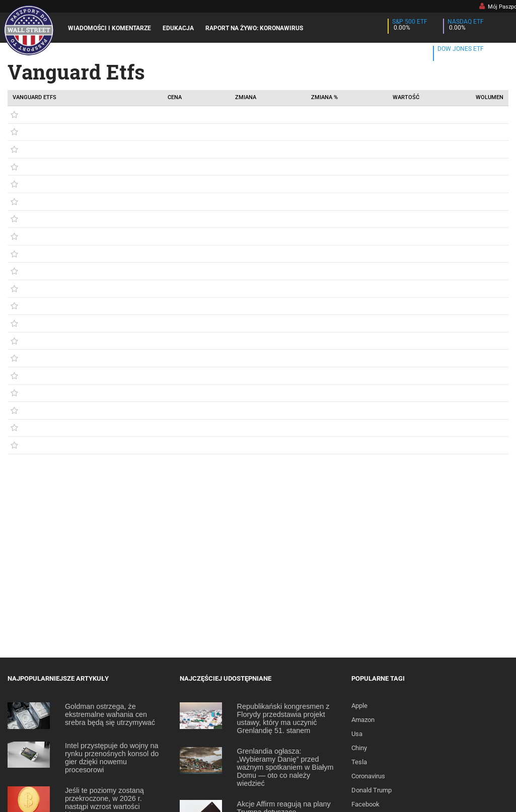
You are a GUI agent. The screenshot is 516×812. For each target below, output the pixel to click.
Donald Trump (372, 790)
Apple (359, 706)
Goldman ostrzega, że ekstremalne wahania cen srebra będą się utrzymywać (110, 714)
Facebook (365, 804)
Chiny (359, 748)
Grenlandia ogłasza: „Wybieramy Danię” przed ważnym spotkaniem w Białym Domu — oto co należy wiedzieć (285, 767)
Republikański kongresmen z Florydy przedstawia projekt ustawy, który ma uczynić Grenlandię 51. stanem (283, 718)
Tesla (359, 762)
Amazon (363, 720)
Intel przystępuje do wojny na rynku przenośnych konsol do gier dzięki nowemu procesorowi (112, 758)
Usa (357, 734)
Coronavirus (368, 776)
